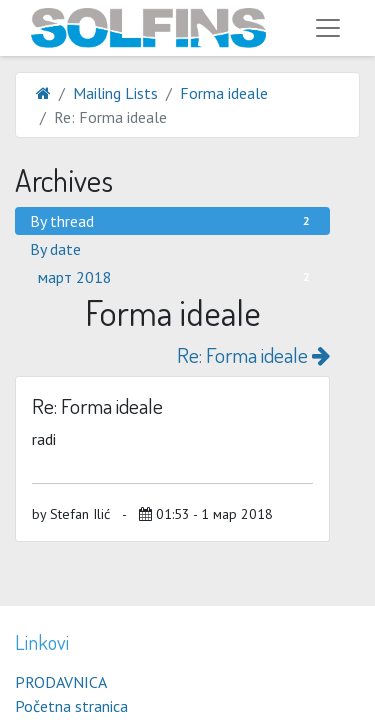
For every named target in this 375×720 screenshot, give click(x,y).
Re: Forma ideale (253, 354)
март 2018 (176, 277)
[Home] (43, 93)
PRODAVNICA (61, 682)
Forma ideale (224, 93)
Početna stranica (71, 706)
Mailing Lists (115, 93)
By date (55, 249)
